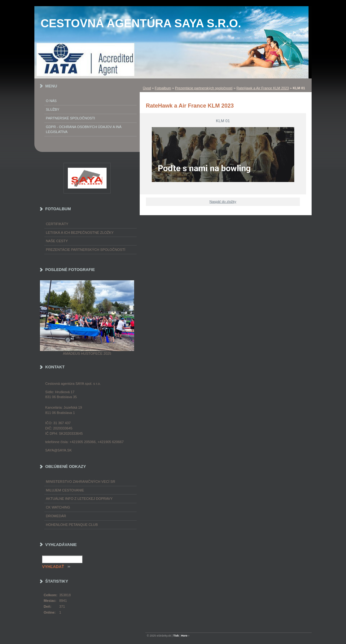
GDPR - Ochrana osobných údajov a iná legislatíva (84, 129)
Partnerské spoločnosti (70, 118)
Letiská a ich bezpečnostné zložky (80, 233)
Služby (53, 109)
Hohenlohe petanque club (72, 525)
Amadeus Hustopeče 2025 (87, 353)
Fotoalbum (163, 88)
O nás (51, 101)
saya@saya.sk (59, 450)
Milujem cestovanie (65, 490)
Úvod (147, 88)
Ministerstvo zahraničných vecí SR (81, 482)
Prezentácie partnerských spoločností (204, 88)
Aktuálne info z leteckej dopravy (79, 499)
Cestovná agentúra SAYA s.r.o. (141, 23)
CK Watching (58, 507)
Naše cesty (57, 241)
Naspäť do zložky (223, 202)
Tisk (176, 636)
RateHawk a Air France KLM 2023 (263, 88)
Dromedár (56, 516)
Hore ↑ (186, 636)
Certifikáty (57, 224)
